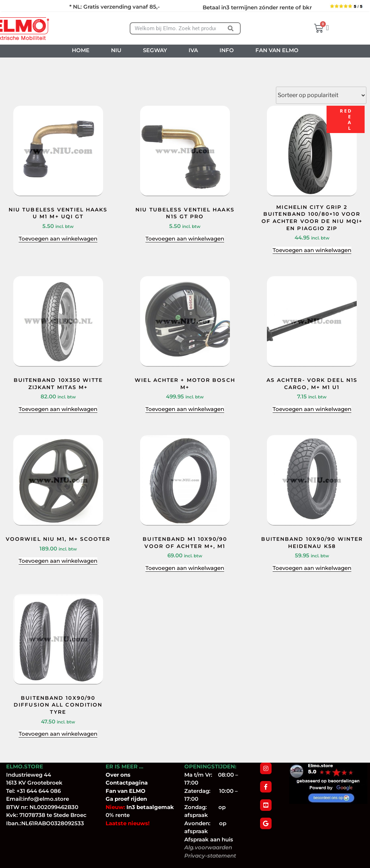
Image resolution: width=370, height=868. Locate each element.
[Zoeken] (231, 28)
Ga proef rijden (126, 799)
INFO (227, 50)
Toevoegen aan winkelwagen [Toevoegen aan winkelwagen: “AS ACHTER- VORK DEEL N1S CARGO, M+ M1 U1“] (312, 409)
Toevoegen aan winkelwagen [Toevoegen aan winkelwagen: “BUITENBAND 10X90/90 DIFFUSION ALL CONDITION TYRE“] (58, 734)
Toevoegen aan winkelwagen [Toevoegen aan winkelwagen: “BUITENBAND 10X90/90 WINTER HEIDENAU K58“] (312, 568)
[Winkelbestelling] (321, 95)
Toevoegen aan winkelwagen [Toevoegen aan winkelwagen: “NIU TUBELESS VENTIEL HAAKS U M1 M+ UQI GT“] (58, 239)
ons (125, 775)
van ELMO (131, 791)
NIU (116, 50)
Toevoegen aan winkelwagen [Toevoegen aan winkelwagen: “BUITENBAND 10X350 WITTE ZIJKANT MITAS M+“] (58, 409)
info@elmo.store (46, 799)
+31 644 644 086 (39, 791)
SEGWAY (155, 50)
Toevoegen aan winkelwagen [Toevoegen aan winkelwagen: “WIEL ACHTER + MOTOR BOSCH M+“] (185, 409)
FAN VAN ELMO (277, 50)
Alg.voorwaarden (208, 847)
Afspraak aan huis (209, 839)
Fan (111, 791)
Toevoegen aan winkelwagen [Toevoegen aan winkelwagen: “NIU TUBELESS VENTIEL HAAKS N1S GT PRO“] (185, 239)
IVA (193, 50)
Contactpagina (127, 783)
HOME (81, 50)
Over (113, 775)
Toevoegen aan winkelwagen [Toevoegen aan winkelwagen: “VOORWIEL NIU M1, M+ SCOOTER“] (58, 561)
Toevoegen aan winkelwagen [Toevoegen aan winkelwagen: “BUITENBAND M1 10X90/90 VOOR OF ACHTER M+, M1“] (185, 568)
